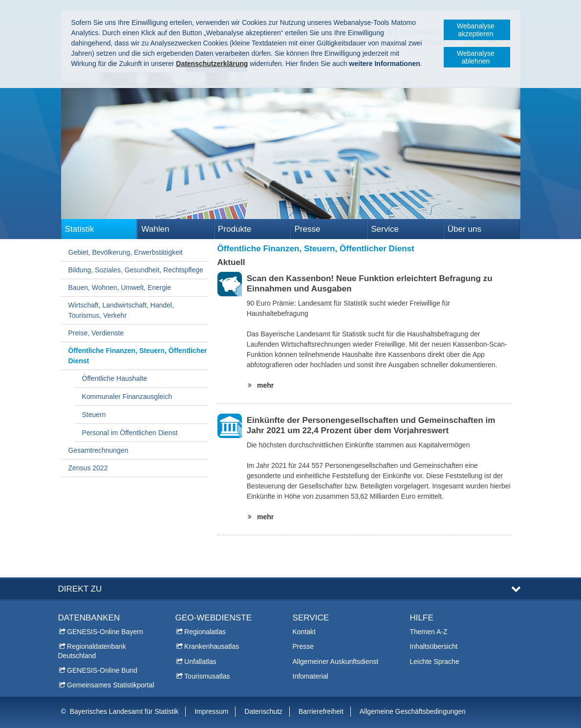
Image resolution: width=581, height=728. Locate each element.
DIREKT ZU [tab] (80, 589)
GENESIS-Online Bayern (105, 632)
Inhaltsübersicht (434, 646)
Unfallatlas (200, 662)
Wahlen (155, 229)
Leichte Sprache (435, 662)
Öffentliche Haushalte (115, 378)
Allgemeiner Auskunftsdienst (336, 662)
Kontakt (304, 632)
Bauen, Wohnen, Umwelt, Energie (120, 287)
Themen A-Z (429, 632)
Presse (307, 229)
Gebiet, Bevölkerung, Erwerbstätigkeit (126, 252)
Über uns (464, 229)
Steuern (94, 415)
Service (385, 229)
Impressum (211, 711)
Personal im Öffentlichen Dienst (130, 433)
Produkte (235, 229)
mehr (263, 385)
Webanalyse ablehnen (476, 57)
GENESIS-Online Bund (102, 670)
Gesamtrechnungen (98, 450)
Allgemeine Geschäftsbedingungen (413, 711)
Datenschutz (263, 711)
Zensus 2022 (88, 468)
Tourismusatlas (207, 676)
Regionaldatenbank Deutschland (92, 651)
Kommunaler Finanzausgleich (127, 397)
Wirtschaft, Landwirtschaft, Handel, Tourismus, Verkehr (121, 310)
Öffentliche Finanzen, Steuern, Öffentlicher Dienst (138, 356)
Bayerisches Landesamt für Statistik (124, 711)
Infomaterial (311, 676)
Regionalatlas (205, 632)
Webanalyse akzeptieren (476, 30)
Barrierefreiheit (321, 711)
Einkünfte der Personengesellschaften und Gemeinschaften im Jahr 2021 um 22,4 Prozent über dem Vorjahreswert (371, 425)
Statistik (80, 229)
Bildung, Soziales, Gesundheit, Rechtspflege (136, 270)
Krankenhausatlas (212, 646)
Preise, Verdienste (96, 333)
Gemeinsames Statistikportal (110, 685)
